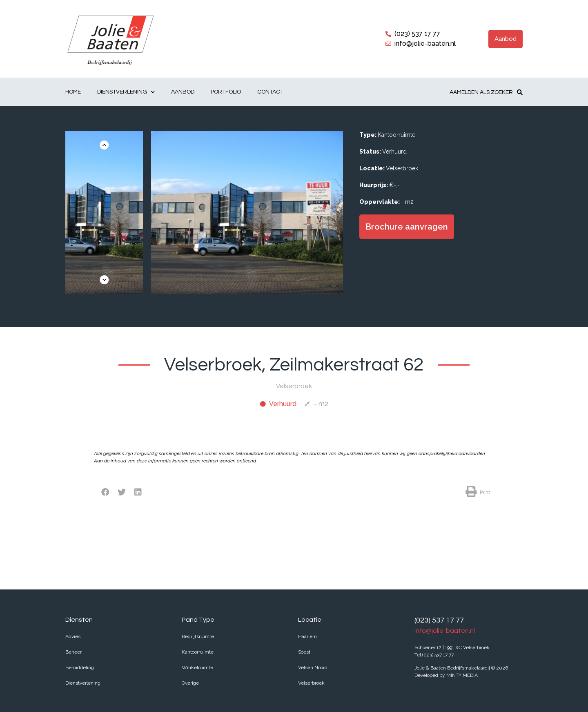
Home (73, 92)
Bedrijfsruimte (198, 636)
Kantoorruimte (198, 652)
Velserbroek (311, 683)
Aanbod (183, 92)
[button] (506, 39)
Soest (304, 652)
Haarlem (307, 636)
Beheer (73, 652)
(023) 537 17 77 (439, 620)
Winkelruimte (197, 667)
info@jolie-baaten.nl (445, 631)
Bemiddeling (80, 667)
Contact (270, 92)
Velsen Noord (313, 667)
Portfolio (226, 92)
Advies (73, 636)
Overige (190, 683)
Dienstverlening (126, 92)
